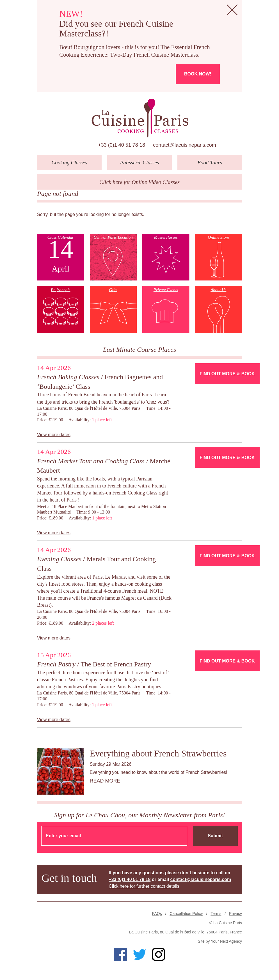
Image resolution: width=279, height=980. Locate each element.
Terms (216, 914)
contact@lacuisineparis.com (184, 145)
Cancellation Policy (186, 914)
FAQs (157, 914)
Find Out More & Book (227, 374)
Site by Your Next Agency (220, 941)
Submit (215, 836)
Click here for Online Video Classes (139, 182)
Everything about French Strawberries (158, 753)
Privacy (235, 914)
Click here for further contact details (144, 886)
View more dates (54, 435)
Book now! (198, 74)
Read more (105, 781)
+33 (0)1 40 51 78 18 (122, 145)
